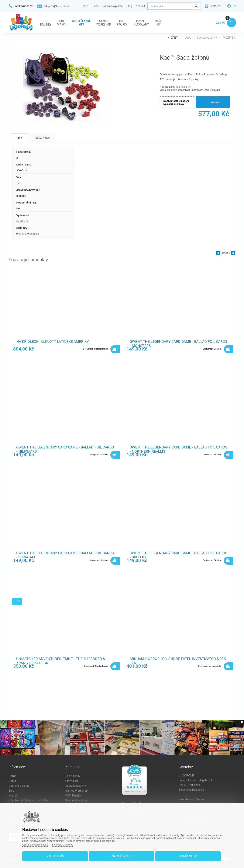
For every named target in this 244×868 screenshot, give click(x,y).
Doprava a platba (19, 786)
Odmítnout (187, 855)
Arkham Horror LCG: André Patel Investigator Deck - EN (174, 661)
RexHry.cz (22, 221)
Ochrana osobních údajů (38, 844)
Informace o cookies (65, 844)
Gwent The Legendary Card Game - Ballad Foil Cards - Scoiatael (60, 555)
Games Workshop (77, 791)
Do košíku (213, 102)
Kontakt (14, 796)
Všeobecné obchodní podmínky (28, 800)
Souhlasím (57, 855)
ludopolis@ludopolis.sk (57, 6)
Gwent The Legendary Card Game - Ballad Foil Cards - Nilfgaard (60, 450)
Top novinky (73, 776)
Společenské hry (207, 38)
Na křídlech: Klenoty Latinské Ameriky (53, 342)
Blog (11, 791)
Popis (21, 138)
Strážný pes (47, 138)
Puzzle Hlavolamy (76, 800)
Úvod (188, 38)
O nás (12, 781)
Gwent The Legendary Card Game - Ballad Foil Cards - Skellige (174, 555)
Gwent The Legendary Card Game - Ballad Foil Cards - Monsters (174, 344)
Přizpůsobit (121, 855)
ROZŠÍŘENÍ (229, 38)
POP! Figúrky (73, 796)
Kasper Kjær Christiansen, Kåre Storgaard (199, 90)
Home (12, 776)
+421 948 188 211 (24, 6)
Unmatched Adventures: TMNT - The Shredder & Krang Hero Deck (61, 661)
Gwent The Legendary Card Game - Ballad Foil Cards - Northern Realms (174, 450)
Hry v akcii (72, 781)
